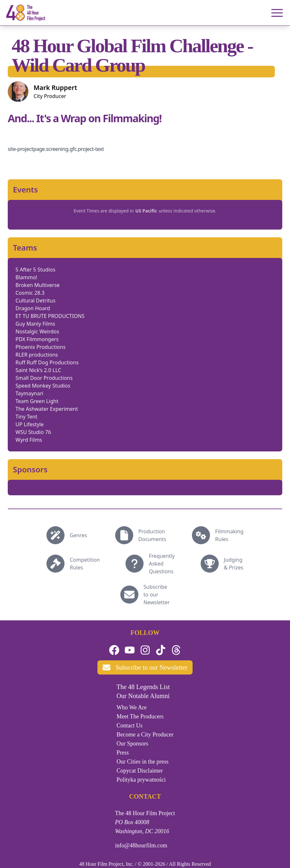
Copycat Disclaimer (140, 771)
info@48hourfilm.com (141, 845)
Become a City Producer (145, 735)
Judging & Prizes (234, 564)
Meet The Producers (140, 716)
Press (123, 753)
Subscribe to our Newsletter (157, 595)
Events (25, 190)
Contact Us (130, 725)
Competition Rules (85, 564)
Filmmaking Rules (229, 535)
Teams (25, 248)
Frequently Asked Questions (162, 564)
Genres (78, 535)
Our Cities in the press (142, 762)
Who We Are (131, 707)
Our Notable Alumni (143, 696)
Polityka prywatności (141, 780)
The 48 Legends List (143, 687)
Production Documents (152, 535)
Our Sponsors (132, 744)
